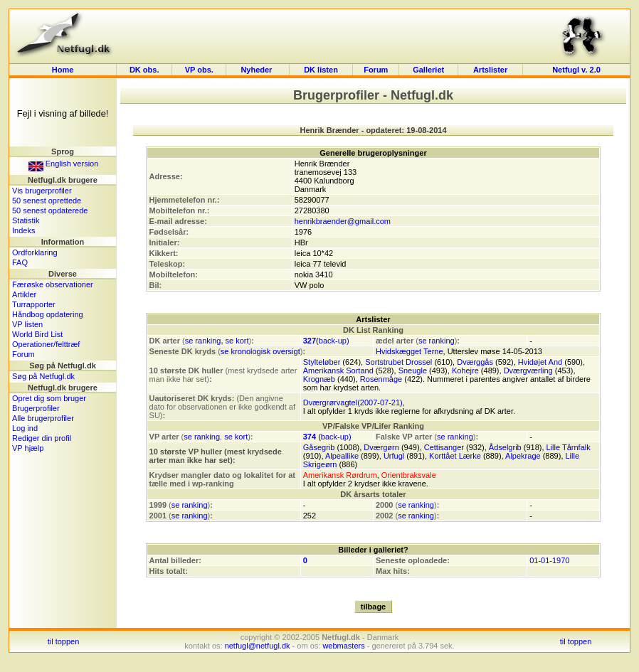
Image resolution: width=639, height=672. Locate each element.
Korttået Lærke (455, 456)
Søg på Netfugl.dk (43, 376)
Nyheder (257, 70)
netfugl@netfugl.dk (258, 646)
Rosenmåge (381, 379)
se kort (237, 341)
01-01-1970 (549, 560)
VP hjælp (28, 448)
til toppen (64, 641)
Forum (376, 70)
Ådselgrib (505, 447)
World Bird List (37, 334)
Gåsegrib (319, 447)
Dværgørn (381, 447)
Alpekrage (523, 456)
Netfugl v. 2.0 (576, 70)
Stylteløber (322, 362)
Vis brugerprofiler (42, 191)
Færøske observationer (53, 284)
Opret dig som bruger (49, 398)
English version (64, 164)
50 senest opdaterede (50, 210)
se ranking (203, 341)
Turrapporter (34, 304)
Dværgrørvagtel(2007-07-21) (353, 402)
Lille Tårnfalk (569, 447)
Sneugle (413, 370)
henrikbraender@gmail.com (343, 221)
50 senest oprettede (47, 201)
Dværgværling (528, 370)
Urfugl (394, 456)
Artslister (490, 70)
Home (63, 70)
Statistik (26, 220)
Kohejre (465, 370)
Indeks (23, 230)
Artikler (24, 294)
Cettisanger (444, 447)
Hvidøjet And (540, 362)
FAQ (20, 262)
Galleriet (428, 70)
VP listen (27, 324)
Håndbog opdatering (48, 314)
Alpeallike (342, 456)
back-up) (334, 341)
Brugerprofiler (36, 408)
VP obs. (199, 70)
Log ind (25, 428)
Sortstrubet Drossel (398, 362)
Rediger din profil (42, 438)
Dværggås (475, 362)
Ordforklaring (35, 252)
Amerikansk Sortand (338, 370)
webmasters (343, 646)
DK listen (321, 70)
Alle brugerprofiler (43, 418)
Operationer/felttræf (46, 344)
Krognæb (319, 379)
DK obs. (144, 70)
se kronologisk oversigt (260, 351)
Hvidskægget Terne (410, 351)
